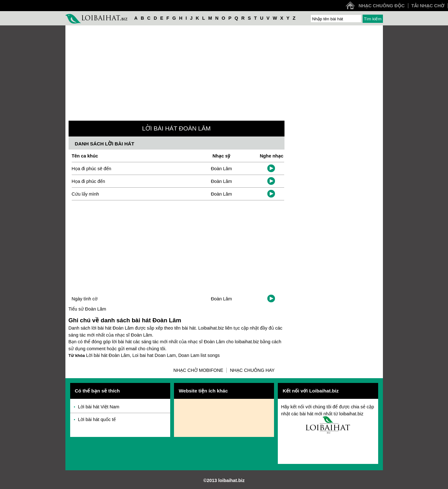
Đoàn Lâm (221, 169)
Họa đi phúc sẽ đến (92, 169)
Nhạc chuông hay (252, 370)
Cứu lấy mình (85, 194)
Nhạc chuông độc (381, 6)
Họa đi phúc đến (89, 181)
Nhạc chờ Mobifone (198, 370)
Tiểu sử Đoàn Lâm (87, 309)
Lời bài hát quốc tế (97, 419)
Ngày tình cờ (85, 299)
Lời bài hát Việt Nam (99, 407)
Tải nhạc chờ (428, 6)
